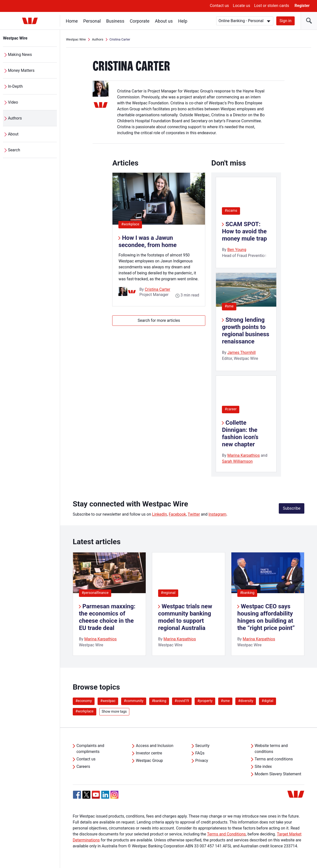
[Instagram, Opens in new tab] (114, 797)
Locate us (242, 6)
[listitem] (109, 604)
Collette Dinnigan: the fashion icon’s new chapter (240, 433)
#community (134, 701)
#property (205, 701)
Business (115, 21)
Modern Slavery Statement (278, 774)
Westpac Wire (15, 38)
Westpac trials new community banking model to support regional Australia (185, 617)
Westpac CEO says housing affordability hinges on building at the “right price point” (266, 617)
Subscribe (292, 508)
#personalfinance (95, 593)
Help (183, 21)
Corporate (140, 21)
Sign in (285, 21)
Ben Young (237, 250)
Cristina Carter (158, 289)
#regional (168, 593)
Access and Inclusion (155, 746)
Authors (15, 118)
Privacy (202, 761)
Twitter (194, 514)
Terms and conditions (274, 759)
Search (14, 150)
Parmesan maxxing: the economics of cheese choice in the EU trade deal (107, 617)
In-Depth (15, 86)
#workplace (132, 224)
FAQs (200, 753)
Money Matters (21, 70)
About (13, 134)
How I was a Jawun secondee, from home (147, 241)
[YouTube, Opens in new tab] (96, 795)
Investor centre (149, 753)
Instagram (217, 514)
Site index (263, 766)
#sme (229, 306)
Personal (92, 21)
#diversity (246, 701)
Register (302, 6)
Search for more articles (159, 320)
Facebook (177, 514)
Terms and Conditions (226, 834)
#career (231, 409)
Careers (83, 766)
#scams (231, 210)
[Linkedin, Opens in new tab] (105, 795)
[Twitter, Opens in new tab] (86, 795)
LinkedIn (160, 514)
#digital (267, 701)
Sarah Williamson (237, 461)
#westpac (108, 701)
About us (164, 21)
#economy (84, 701)
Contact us (219, 6)
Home (72, 21)
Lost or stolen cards (272, 6)
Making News (20, 55)
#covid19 (182, 701)
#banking (247, 593)
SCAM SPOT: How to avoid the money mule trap (244, 231)
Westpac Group (149, 761)
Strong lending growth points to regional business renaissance (246, 331)
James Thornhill (242, 352)
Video (13, 102)
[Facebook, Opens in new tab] (77, 795)
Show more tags (114, 711)
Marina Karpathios (244, 455)
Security (202, 746)
